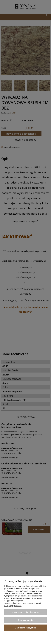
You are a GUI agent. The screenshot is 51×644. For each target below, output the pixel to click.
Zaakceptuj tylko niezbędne (26, 612)
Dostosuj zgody (26, 620)
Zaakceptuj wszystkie (26, 628)
